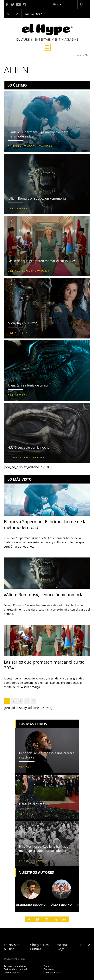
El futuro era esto (32, 804)
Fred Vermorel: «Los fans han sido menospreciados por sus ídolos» (44, 849)
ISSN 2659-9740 (52, 973)
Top (85, 945)
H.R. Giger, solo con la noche (29, 447)
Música (24, 767)
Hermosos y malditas (37, 146)
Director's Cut (32, 457)
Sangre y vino (40, 14)
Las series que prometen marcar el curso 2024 (42, 261)
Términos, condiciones (16, 966)
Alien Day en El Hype (23, 323)
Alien (87, 55)
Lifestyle (25, 814)
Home (79, 55)
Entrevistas (27, 861)
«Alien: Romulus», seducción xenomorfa (37, 198)
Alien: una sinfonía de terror (28, 385)
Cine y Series (17, 208)
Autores (48, 966)
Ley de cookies (12, 973)
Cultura (14, 146)
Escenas (63, 945)
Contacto (49, 969)
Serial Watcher (38, 271)
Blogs (61, 949)
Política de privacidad (15, 969)
